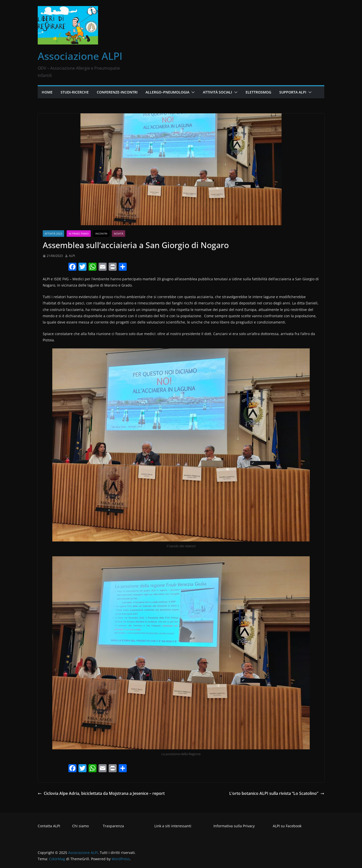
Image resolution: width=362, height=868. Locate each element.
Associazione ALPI (80, 56)
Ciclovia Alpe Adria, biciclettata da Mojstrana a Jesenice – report (101, 793)
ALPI (72, 256)
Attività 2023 (53, 234)
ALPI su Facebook (287, 826)
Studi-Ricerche (75, 92)
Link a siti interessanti (173, 826)
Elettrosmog (258, 92)
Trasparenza (113, 826)
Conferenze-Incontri (117, 92)
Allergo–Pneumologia (167, 92)
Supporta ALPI (293, 92)
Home (47, 92)
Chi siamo (80, 826)
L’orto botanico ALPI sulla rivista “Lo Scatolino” (277, 793)
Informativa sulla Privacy (234, 826)
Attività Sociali (217, 92)
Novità (119, 234)
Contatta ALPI (49, 826)
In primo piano (79, 234)
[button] (192, 92)
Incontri (101, 234)
